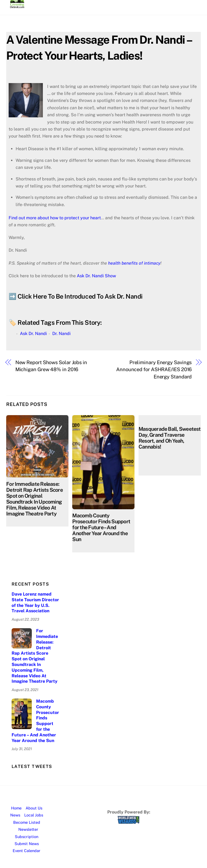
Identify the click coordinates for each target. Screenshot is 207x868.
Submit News (27, 844)
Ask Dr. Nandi (33, 334)
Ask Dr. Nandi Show (96, 276)
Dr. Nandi (61, 334)
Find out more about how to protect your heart (55, 218)
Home (16, 808)
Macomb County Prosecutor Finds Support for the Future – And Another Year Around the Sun (101, 527)
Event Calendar (27, 851)
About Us (34, 808)
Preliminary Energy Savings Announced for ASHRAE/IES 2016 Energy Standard (154, 370)
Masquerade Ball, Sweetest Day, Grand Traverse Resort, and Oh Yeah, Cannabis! (170, 438)
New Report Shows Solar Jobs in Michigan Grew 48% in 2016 (51, 366)
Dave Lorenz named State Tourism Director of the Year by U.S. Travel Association (35, 602)
